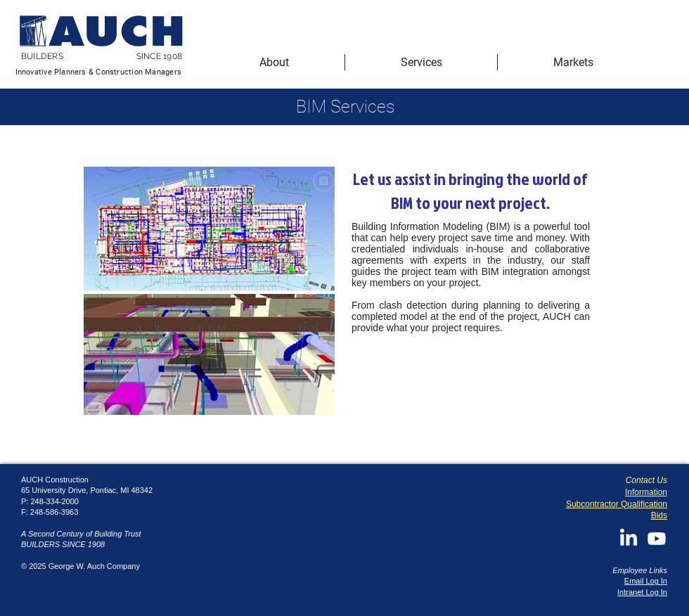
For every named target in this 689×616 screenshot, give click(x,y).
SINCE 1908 (159, 56)
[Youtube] (657, 539)
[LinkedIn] (629, 539)
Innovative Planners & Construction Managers (98, 72)
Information (646, 492)
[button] (274, 62)
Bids (659, 515)
